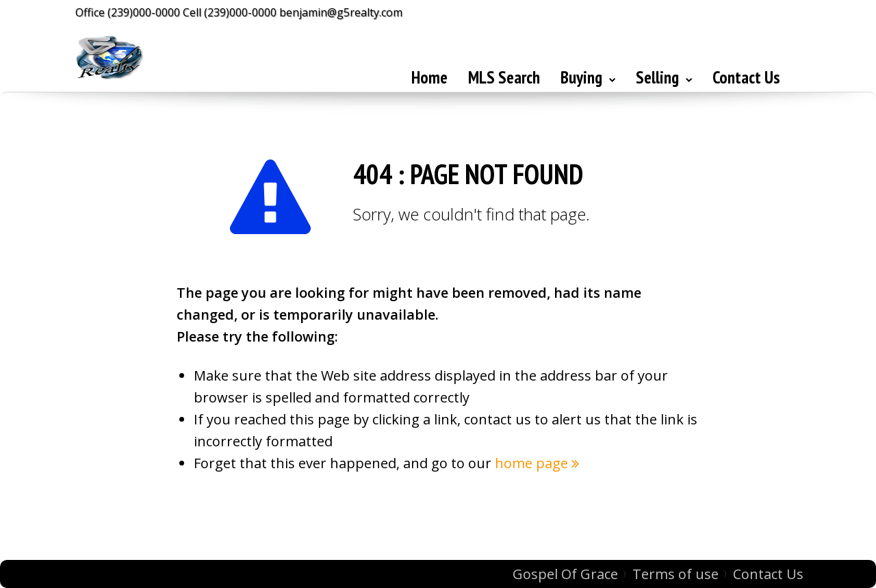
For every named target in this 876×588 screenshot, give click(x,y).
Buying (588, 77)
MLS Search (504, 77)
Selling (664, 77)
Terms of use (675, 574)
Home (429, 77)
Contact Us (746, 77)
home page (537, 463)
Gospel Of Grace (565, 574)
